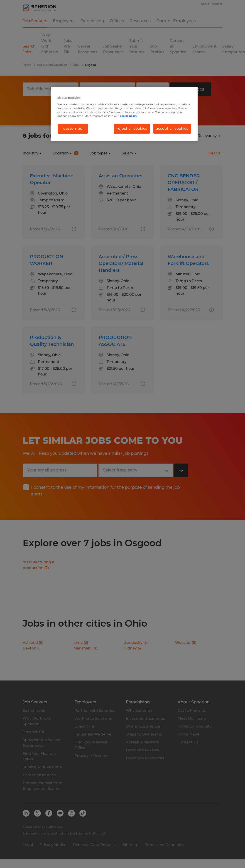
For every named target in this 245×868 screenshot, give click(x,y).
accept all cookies (172, 129)
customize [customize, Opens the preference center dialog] (73, 129)
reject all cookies (132, 129)
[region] (124, 114)
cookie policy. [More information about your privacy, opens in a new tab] (129, 116)
